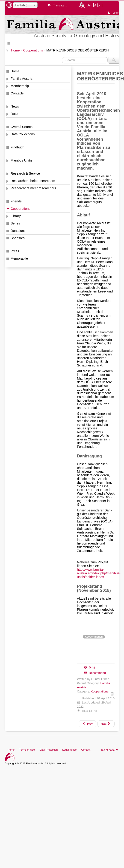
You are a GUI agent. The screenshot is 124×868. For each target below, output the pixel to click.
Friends (16, 201)
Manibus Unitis (21, 160)
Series (15, 223)
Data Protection (49, 750)
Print (89, 668)
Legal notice (69, 750)
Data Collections (23, 134)
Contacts (17, 93)
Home (15, 71)
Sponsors (18, 238)
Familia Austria (21, 79)
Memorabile (19, 258)
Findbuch (17, 147)
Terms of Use (27, 750)
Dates (15, 114)
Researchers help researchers (33, 181)
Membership (20, 86)
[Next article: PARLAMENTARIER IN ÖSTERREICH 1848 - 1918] (106, 724)
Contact (86, 750)
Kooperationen (94, 637)
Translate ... (60, 6)
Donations (18, 231)
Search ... (62, 57)
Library (16, 216)
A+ (90, 5)
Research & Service (25, 173)
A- (100, 6)
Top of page (110, 750)
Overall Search (22, 127)
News (15, 106)
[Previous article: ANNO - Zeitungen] (87, 724)
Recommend (95, 673)
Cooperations (21, 209)
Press (15, 251)
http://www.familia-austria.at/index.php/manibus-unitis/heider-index (99, 573)
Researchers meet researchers (33, 188)
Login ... (116, 13)
